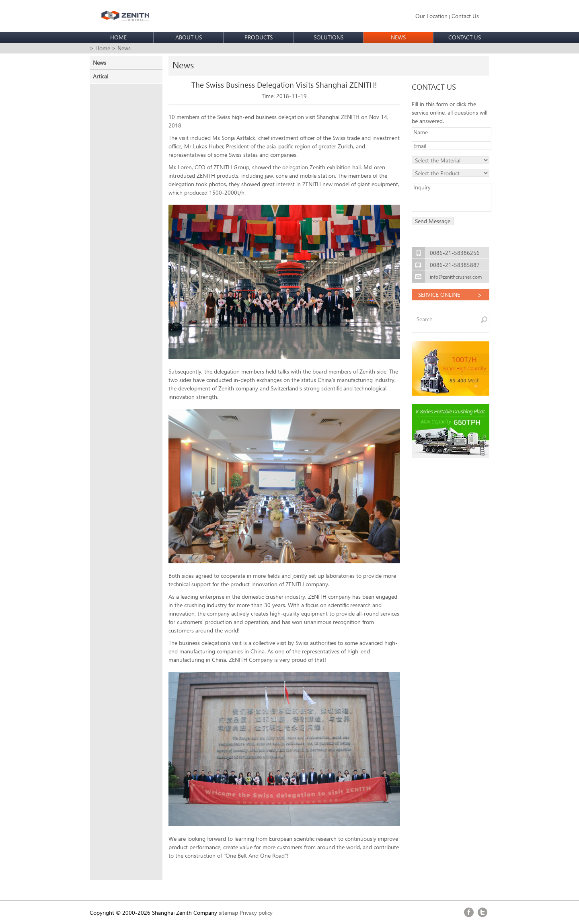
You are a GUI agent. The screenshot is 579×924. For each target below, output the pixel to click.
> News (121, 48)
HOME (118, 37)
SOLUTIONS (329, 37)
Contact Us (465, 16)
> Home (100, 48)
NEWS (398, 37)
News (100, 63)
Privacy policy (256, 913)
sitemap (228, 913)
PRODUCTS (259, 37)
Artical (101, 76)
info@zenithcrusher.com (456, 277)
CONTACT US (465, 37)
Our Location (431, 16)
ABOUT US (189, 37)
